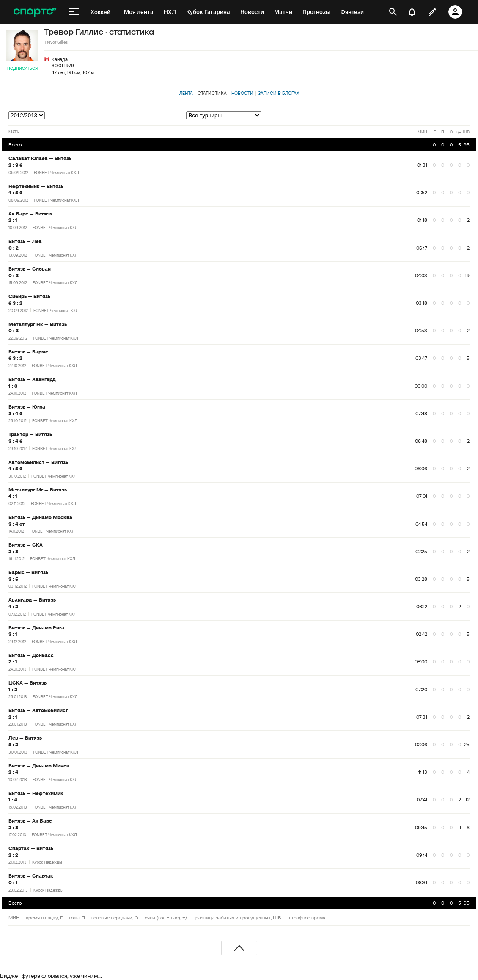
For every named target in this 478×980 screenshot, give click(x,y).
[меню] (74, 12)
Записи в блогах (279, 93)
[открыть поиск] (393, 12)
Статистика (212, 93)
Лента (186, 93)
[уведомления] (412, 12)
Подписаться (22, 68)
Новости (242, 93)
